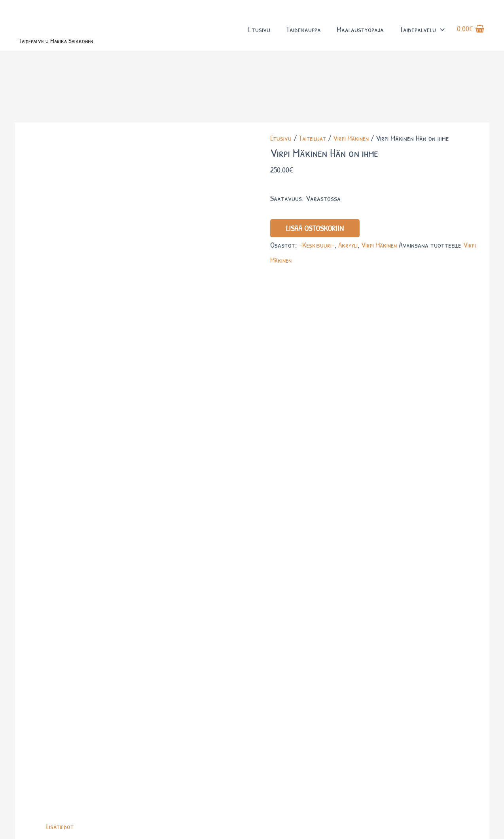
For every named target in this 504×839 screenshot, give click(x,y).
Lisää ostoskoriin (315, 251)
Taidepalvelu (422, 35)
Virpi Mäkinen (355, 162)
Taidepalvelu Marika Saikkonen (76, 50)
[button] (440, 35)
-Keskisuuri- (317, 268)
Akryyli (349, 268)
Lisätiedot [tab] (61, 297)
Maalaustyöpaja (360, 35)
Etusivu (259, 35)
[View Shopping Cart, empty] (471, 35)
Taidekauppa (303, 35)
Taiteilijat (314, 162)
